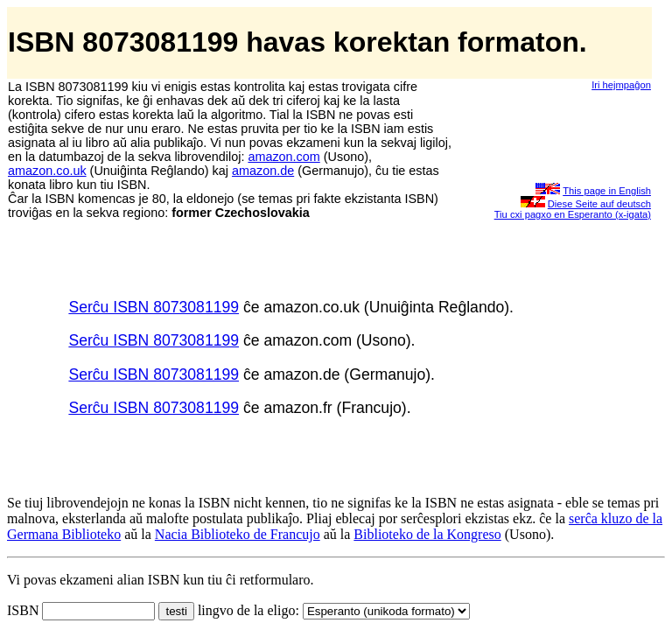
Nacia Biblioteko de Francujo (238, 534)
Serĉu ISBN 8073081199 (154, 307)
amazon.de (263, 171)
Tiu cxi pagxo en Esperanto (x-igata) (573, 214)
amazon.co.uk (47, 171)
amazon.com (283, 157)
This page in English (607, 191)
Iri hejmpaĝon (621, 85)
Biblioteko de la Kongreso (427, 534)
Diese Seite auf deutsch (599, 204)
